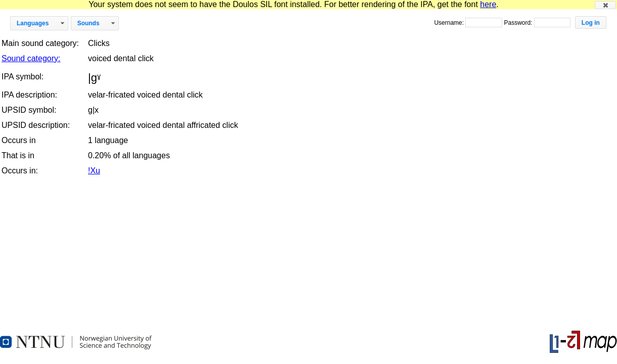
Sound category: (31, 58)
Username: (450, 23)
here (488, 4)
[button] (605, 5)
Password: (519, 23)
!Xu (94, 171)
